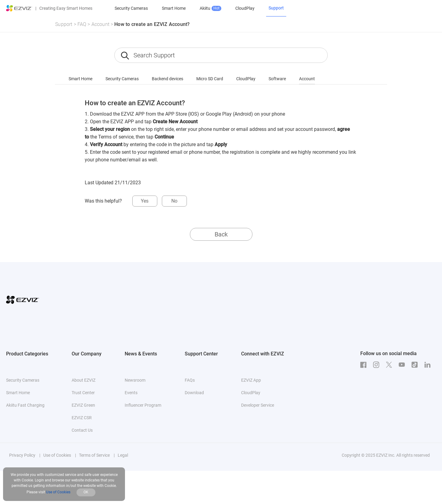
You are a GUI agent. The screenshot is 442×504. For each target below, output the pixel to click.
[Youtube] (403, 365)
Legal (123, 455)
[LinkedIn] (429, 365)
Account (100, 24)
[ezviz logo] (19, 8)
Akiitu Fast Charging (25, 405)
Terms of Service (94, 455)
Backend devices (168, 79)
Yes (145, 201)
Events (131, 393)
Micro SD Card (210, 79)
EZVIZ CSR (82, 418)
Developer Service (258, 405)
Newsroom (135, 380)
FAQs (190, 380)
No (174, 201)
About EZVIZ (84, 380)
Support (64, 24)
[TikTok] (416, 365)
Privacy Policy (22, 455)
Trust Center (83, 393)
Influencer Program (143, 405)
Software (277, 79)
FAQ (82, 24)
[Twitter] (390, 365)
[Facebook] (365, 365)
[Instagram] (378, 365)
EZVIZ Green (83, 405)
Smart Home (174, 8)
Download (194, 393)
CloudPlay (245, 8)
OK (86, 492)
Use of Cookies (57, 455)
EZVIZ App (251, 380)
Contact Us (82, 430)
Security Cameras (131, 8)
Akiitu (210, 8)
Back (221, 234)
